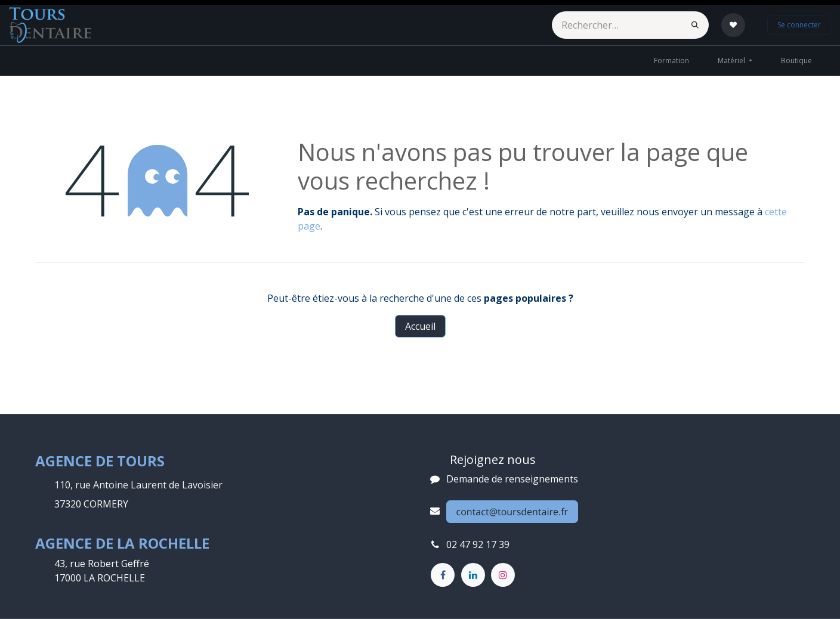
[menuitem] (671, 61)
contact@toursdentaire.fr (512, 512)
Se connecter (799, 25)
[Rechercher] (695, 25)
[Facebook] (443, 575)
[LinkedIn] (473, 575)
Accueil (420, 326)
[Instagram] (503, 575)
